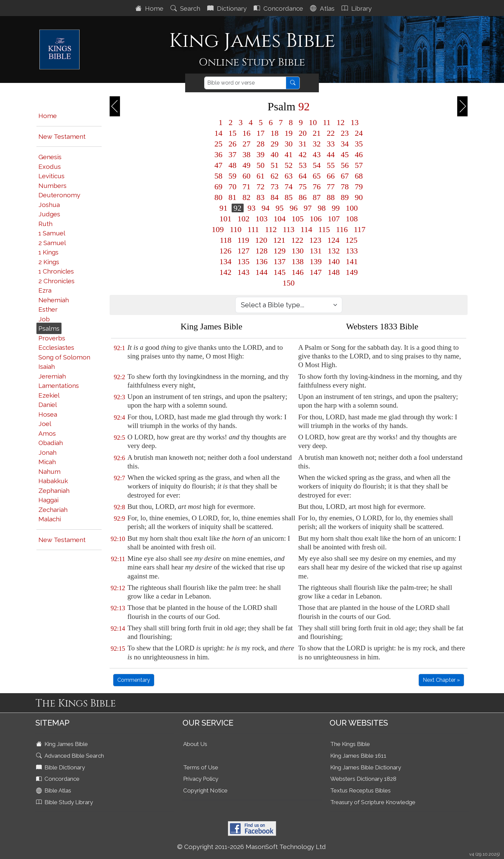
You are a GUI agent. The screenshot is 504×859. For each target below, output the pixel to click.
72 (261, 187)
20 (303, 133)
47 (219, 165)
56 (345, 165)
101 (226, 219)
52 (289, 165)
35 (359, 144)
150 (289, 283)
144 (262, 272)
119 (243, 240)
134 (226, 261)
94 (266, 208)
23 (345, 133)
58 (219, 176)
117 (359, 229)
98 (322, 208)
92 (238, 208)
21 (317, 133)
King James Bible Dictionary (366, 767)
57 (359, 165)
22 (331, 133)
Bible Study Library (65, 802)
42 (303, 154)
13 (355, 122)
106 (316, 219)
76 (317, 187)
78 (345, 187)
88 (331, 197)
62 (275, 176)
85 (289, 197)
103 (262, 219)
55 (331, 165)
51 (275, 165)
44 (331, 154)
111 (253, 229)
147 (316, 272)
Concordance (279, 8)
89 (345, 197)
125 (352, 240)
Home (150, 8)
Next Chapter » (441, 680)
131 (316, 251)
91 (224, 208)
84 (275, 197)
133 (352, 251)
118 (225, 240)
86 (303, 197)
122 (297, 240)
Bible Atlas (54, 790)
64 (303, 176)
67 (345, 176)
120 (261, 240)
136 (262, 261)
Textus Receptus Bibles (360, 790)
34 (345, 144)
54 (317, 165)
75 (303, 187)
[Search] (245, 83)
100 (352, 208)
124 (334, 240)
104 (280, 219)
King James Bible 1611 (358, 756)
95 (280, 208)
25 (219, 144)
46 (359, 154)
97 (308, 208)
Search (186, 8)
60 (247, 176)
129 (280, 251)
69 (219, 187)
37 (233, 154)
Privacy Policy (201, 779)
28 (261, 144)
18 (275, 133)
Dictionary (228, 8)
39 (261, 154)
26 (233, 144)
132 (334, 251)
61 (261, 176)
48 (233, 165)
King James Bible (63, 744)
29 (275, 144)
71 (247, 187)
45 (345, 154)
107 (334, 219)
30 (289, 144)
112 (271, 229)
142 (226, 272)
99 (336, 208)
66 (331, 176)
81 (233, 197)
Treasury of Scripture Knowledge (373, 802)
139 (316, 261)
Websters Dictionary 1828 (363, 779)
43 (317, 154)
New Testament (62, 136)
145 (280, 272)
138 (298, 261)
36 (219, 154)
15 (233, 133)
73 (275, 187)
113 (289, 229)
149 (352, 272)
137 (280, 261)
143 (244, 272)
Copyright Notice (205, 790)
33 (331, 144)
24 (359, 133)
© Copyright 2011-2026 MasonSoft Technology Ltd (251, 847)
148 (334, 272)
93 (252, 208)
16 (247, 133)
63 (289, 176)
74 (289, 187)
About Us (195, 744)
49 (247, 165)
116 (342, 229)
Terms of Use (201, 767)
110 (236, 229)
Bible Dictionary (61, 767)
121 (279, 240)
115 (324, 229)
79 (359, 187)
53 (303, 165)
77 (331, 187)
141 (352, 261)
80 (219, 197)
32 (317, 144)
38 (247, 154)
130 (298, 251)
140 (334, 261)
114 (306, 229)
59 (233, 176)
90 (359, 197)
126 (226, 251)
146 (298, 272)
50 (261, 165)
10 (313, 122)
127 (244, 251)
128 (262, 251)
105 (298, 219)
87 (317, 197)
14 (219, 133)
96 (294, 208)
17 (261, 133)
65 (317, 176)
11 (327, 122)
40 (275, 154)
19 (289, 133)
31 (303, 144)
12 (341, 122)
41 (289, 154)
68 (359, 176)
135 (244, 261)
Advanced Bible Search (71, 756)
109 (218, 229)
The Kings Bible (350, 744)
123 (316, 240)
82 (247, 197)
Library (357, 8)
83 (261, 197)
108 (352, 219)
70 (233, 187)
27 (247, 144)
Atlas (323, 8)
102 (244, 219)
